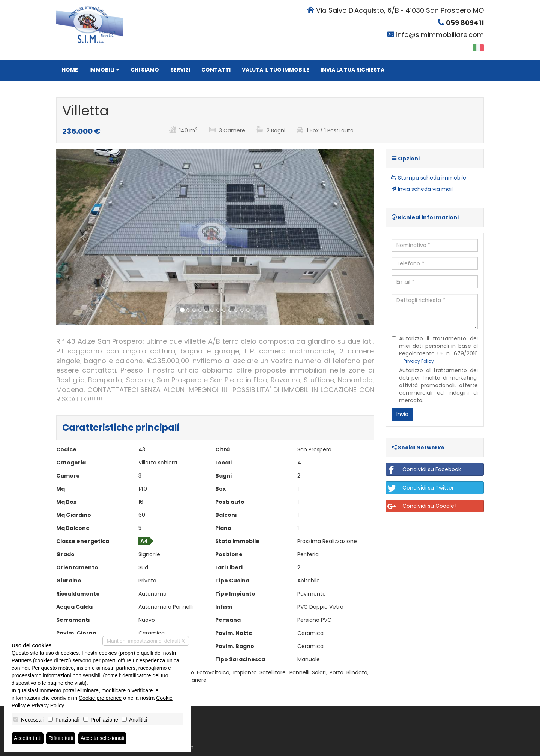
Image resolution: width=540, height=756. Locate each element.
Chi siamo (145, 70)
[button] (80, 237)
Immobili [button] (104, 70)
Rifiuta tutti (61, 738)
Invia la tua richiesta (352, 70)
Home (70, 70)
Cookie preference (100, 698)
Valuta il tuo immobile (276, 70)
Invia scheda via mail (422, 189)
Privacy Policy (419, 361)
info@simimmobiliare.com (440, 35)
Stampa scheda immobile (429, 178)
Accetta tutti (28, 738)
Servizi (180, 70)
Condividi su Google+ (422, 506)
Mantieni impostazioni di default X (146, 641)
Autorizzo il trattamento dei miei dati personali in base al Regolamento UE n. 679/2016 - (435, 350)
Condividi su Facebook (423, 469)
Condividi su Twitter (420, 488)
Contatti (216, 70)
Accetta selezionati (103, 738)
